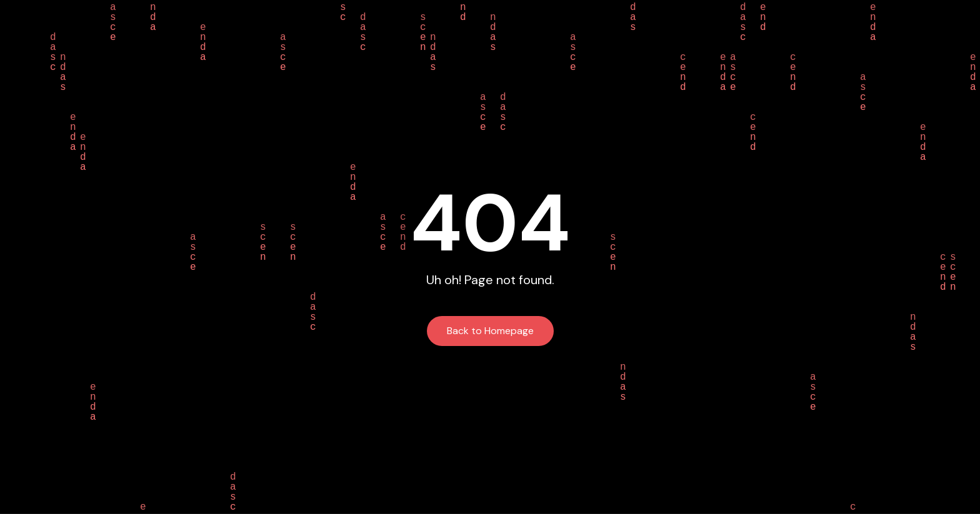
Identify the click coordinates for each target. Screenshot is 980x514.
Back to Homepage (490, 331)
